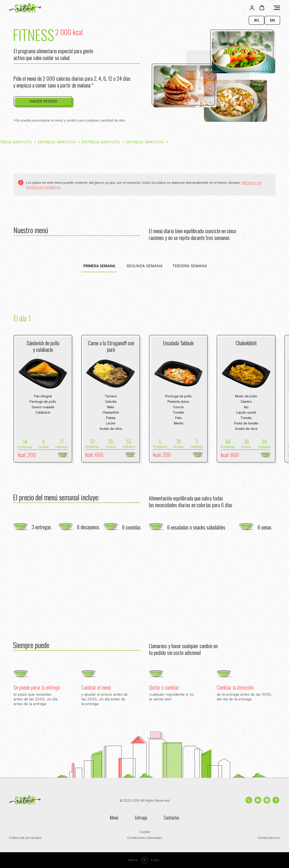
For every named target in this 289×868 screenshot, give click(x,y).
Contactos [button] (172, 817)
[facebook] (276, 802)
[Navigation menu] (277, 8)
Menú (114, 817)
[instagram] (267, 802)
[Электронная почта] (258, 802)
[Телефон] (249, 802)
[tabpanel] (144, 312)
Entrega (141, 817)
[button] (252, 8)
